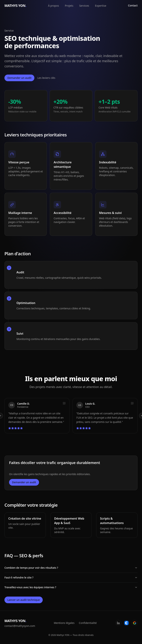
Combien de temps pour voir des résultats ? (71, 568)
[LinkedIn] (118, 623)
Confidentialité (88, 623)
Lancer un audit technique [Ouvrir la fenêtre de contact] (24, 600)
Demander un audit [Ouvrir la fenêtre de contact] (19, 78)
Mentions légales (64, 623)
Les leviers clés (46, 78)
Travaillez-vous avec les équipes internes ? (71, 587)
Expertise (101, 6)
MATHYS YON (15, 6)
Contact (133, 5)
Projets (69, 6)
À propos (54, 6)
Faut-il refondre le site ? (71, 577)
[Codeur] (126, 623)
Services (84, 6)
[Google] (135, 623)
